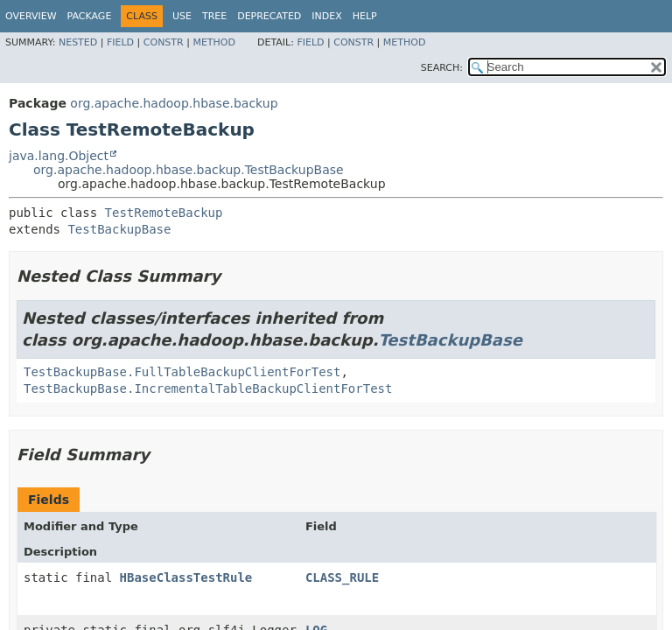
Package (90, 16)
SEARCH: (442, 68)
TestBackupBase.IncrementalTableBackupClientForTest (208, 388)
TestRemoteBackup (164, 213)
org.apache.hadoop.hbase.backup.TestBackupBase (189, 170)
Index (326, 16)
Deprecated (269, 16)
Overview (31, 16)
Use (182, 16)
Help (365, 16)
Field (120, 42)
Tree (214, 16)
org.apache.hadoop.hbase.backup (174, 103)
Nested (78, 42)
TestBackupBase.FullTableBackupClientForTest (182, 372)
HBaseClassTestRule (186, 577)
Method (214, 42)
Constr (164, 42)
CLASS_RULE (342, 577)
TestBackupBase (119, 229)
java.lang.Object (59, 156)
